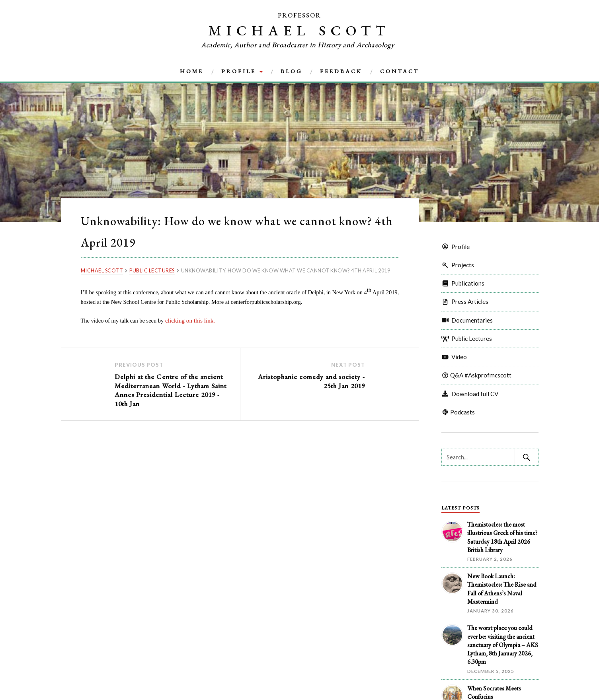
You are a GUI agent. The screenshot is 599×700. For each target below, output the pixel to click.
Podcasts (458, 412)
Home (192, 71)
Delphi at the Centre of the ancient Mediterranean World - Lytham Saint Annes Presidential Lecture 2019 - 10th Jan (171, 388)
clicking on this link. (188, 320)
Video (454, 357)
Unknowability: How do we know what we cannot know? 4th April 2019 (227, 230)
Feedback (341, 71)
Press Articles (465, 301)
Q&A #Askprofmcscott (476, 375)
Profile (239, 71)
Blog (292, 71)
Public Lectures (467, 338)
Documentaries (467, 320)
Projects (458, 265)
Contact (400, 71)
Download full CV (470, 394)
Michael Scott (300, 30)
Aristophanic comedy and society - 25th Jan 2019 (307, 379)
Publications (463, 283)
